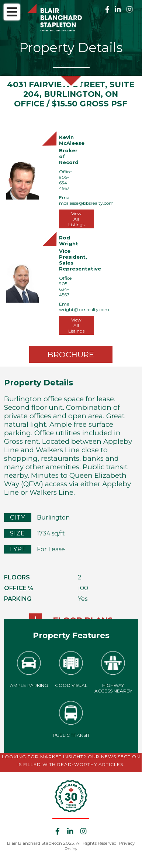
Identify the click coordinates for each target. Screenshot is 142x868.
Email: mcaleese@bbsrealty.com (86, 200)
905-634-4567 (64, 183)
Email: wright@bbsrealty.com (84, 307)
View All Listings (76, 219)
